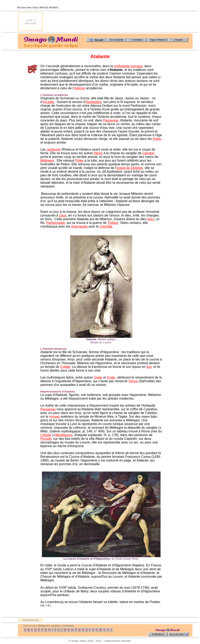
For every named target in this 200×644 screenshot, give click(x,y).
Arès (151, 219)
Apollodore (94, 102)
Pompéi (46, 439)
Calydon (148, 153)
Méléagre (47, 160)
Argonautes (79, 226)
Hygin (111, 377)
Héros (98, 153)
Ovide (98, 377)
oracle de (124, 168)
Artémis (79, 88)
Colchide (106, 226)
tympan (55, 417)
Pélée (79, 160)
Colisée (46, 435)
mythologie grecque (128, 66)
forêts (157, 139)
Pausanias (111, 120)
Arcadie (48, 102)
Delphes (137, 168)
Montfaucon (64, 435)
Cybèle (65, 367)
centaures (54, 149)
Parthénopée (56, 223)
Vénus (133, 381)
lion (149, 367)
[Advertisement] (119, 22)
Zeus (63, 215)
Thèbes (113, 223)
